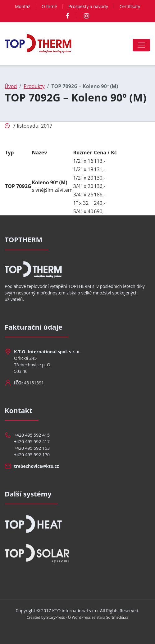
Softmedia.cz (117, 617)
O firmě (49, 6)
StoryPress (55, 617)
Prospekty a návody (88, 6)
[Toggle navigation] (141, 45)
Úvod (11, 86)
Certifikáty (130, 6)
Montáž (23, 6)
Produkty (34, 86)
